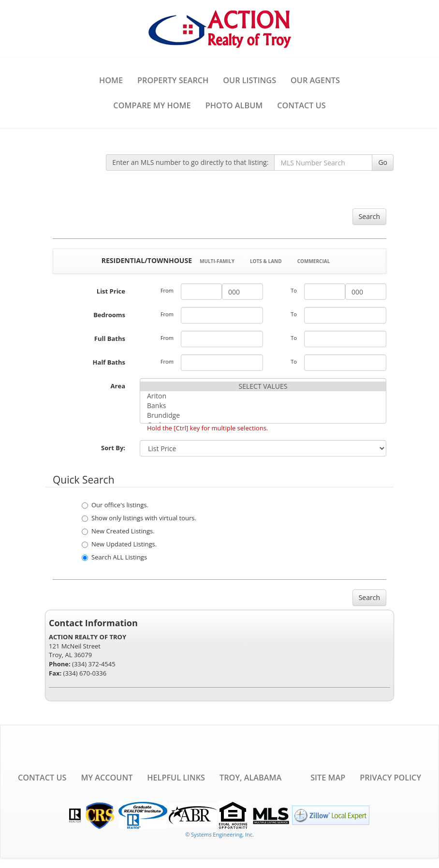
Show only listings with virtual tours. (139, 518)
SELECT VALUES (263, 386)
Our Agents (315, 80)
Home (111, 80)
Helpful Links (176, 778)
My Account (107, 778)
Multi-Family (217, 261)
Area (118, 386)
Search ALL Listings (114, 557)
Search (369, 216)
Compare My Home (152, 105)
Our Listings (249, 80)
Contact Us (301, 105)
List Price (111, 291)
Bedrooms (109, 315)
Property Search (173, 80)
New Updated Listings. (119, 544)
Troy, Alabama (250, 778)
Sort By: (113, 448)
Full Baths (110, 338)
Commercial (314, 261)
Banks (263, 406)
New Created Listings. (118, 531)
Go (383, 162)
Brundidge (263, 415)
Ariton (263, 396)
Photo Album (234, 105)
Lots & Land (266, 261)
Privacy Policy (390, 778)
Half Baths (109, 362)
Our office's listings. (115, 505)
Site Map (328, 778)
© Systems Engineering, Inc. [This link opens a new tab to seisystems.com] (219, 834)
